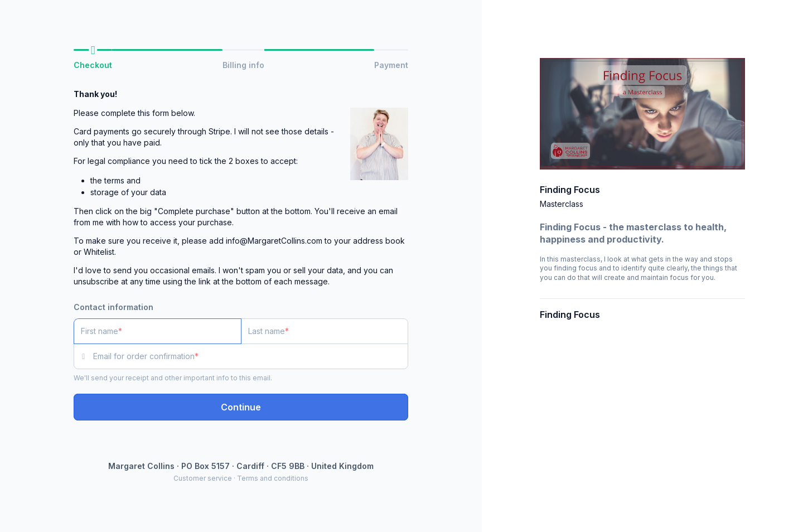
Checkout (93, 65)
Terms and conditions (273, 478)
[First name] (158, 331)
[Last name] (325, 331)
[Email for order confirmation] (251, 356)
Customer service (203, 478)
